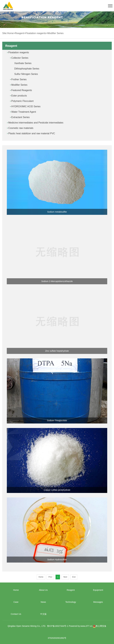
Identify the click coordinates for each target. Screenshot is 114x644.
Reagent (20, 33)
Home (10, 33)
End (74, 577)
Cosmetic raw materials (21, 128)
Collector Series (20, 58)
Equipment (98, 590)
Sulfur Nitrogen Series (26, 74)
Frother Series (19, 79)
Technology (71, 602)
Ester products (19, 96)
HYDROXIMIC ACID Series (26, 106)
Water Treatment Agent (24, 112)
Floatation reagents (36, 33)
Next (65, 577)
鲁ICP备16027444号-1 (58, 626)
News (43, 602)
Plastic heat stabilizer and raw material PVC (32, 133)
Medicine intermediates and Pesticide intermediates (36, 123)
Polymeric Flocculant (22, 101)
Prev (50, 577)
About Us (43, 590)
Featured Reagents (22, 90)
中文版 (43, 614)
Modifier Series (55, 33)
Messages (98, 602)
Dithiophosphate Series (27, 69)
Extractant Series (20, 117)
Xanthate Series (23, 63)
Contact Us (16, 614)
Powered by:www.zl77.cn (81, 626)
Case (16, 602)
